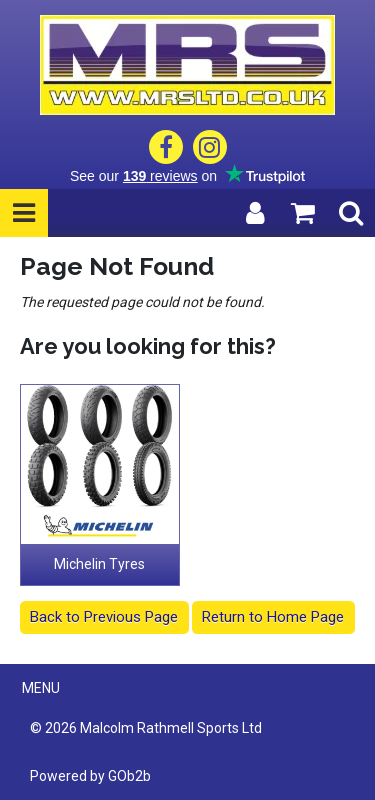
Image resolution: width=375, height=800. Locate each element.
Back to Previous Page (104, 617)
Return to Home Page (273, 617)
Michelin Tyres (99, 564)
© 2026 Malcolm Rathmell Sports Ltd (146, 728)
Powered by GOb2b (90, 776)
